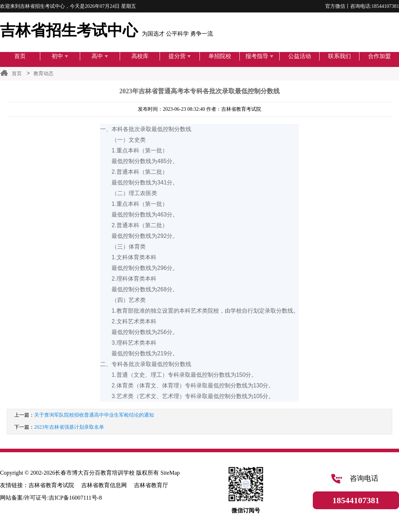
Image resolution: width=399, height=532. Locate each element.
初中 (60, 56)
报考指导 (260, 56)
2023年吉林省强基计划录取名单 (69, 427)
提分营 (180, 56)
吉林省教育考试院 (51, 485)
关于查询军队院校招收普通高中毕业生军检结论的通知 (94, 415)
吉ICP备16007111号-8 (75, 498)
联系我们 (340, 56)
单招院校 (220, 56)
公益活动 (300, 56)
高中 (100, 56)
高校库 (140, 56)
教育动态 (43, 74)
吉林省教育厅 (151, 485)
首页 (20, 56)
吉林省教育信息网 (104, 485)
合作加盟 (379, 56)
